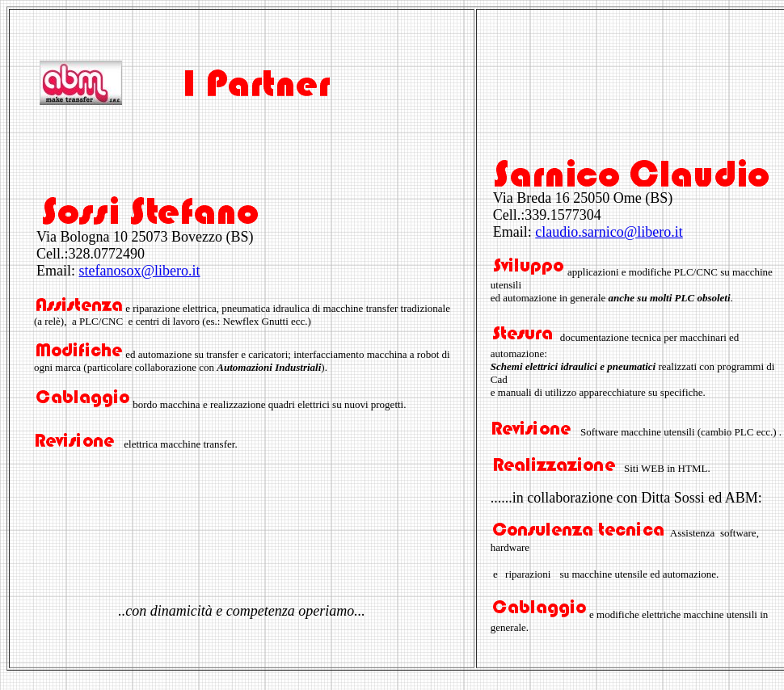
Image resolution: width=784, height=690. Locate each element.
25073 (149, 237)
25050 (591, 198)
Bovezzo (197, 237)
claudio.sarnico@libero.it (609, 232)
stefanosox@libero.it (140, 271)
